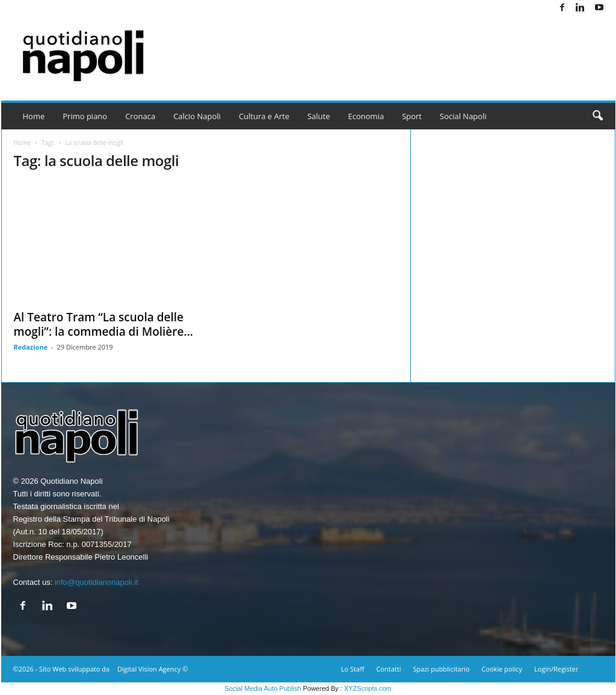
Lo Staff (353, 669)
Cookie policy (502, 669)
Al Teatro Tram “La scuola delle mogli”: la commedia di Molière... (104, 324)
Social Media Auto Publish (263, 688)
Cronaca (140, 116)
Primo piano (85, 116)
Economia (366, 116)
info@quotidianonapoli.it (97, 582)
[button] (597, 116)
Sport (412, 116)
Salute (319, 116)
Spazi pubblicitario (441, 669)
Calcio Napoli (197, 116)
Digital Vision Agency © (152, 669)
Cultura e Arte (264, 116)
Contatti (389, 669)
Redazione (31, 347)
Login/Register (556, 669)
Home (34, 116)
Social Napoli (463, 116)
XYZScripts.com (368, 688)
